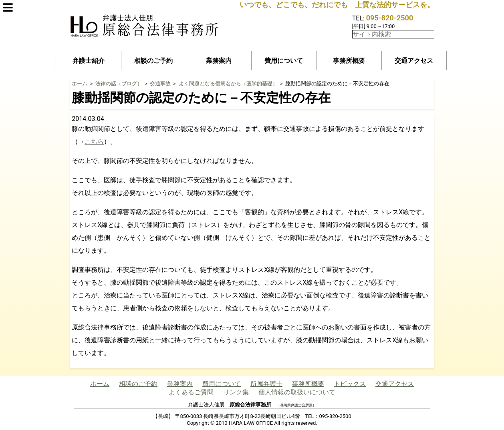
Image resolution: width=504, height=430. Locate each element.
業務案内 (219, 61)
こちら (94, 142)
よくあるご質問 (191, 392)
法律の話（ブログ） (119, 83)
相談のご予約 (153, 61)
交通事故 (160, 83)
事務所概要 (349, 61)
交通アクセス (414, 61)
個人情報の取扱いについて (297, 392)
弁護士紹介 (89, 61)
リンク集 (236, 392)
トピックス (350, 384)
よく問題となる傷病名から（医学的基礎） (228, 83)
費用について (284, 61)
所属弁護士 (266, 384)
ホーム (80, 83)
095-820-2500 (390, 18)
